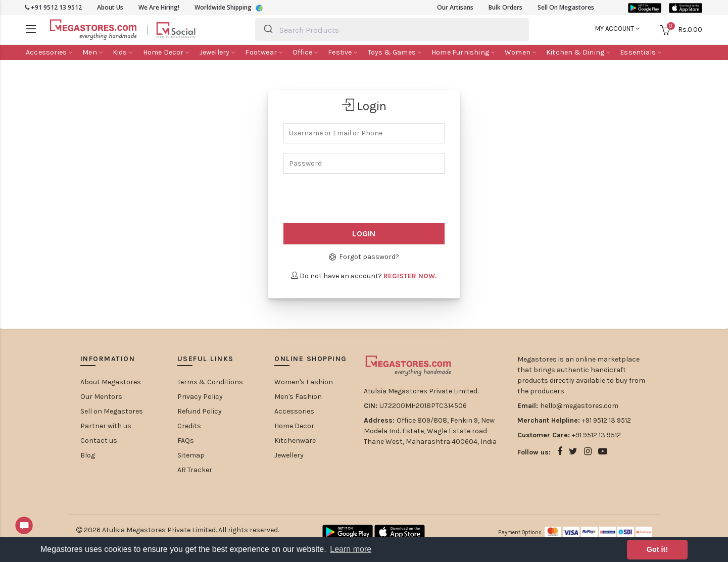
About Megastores (111, 382)
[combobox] (392, 30)
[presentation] (345, 199)
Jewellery (289, 455)
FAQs (186, 441)
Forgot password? (364, 257)
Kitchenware (295, 441)
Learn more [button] (351, 549)
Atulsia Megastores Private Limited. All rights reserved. (190, 530)
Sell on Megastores (112, 411)
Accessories (294, 411)
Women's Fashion (304, 382)
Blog (88, 455)
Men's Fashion (298, 397)
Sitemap (191, 455)
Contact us (99, 441)
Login (364, 234)
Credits (189, 426)
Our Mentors (101, 397)
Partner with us (106, 426)
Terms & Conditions (210, 382)
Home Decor (294, 426)
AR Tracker (195, 470)
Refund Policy (200, 411)
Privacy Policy (200, 397)
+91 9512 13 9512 (53, 7)
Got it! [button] (657, 549)
